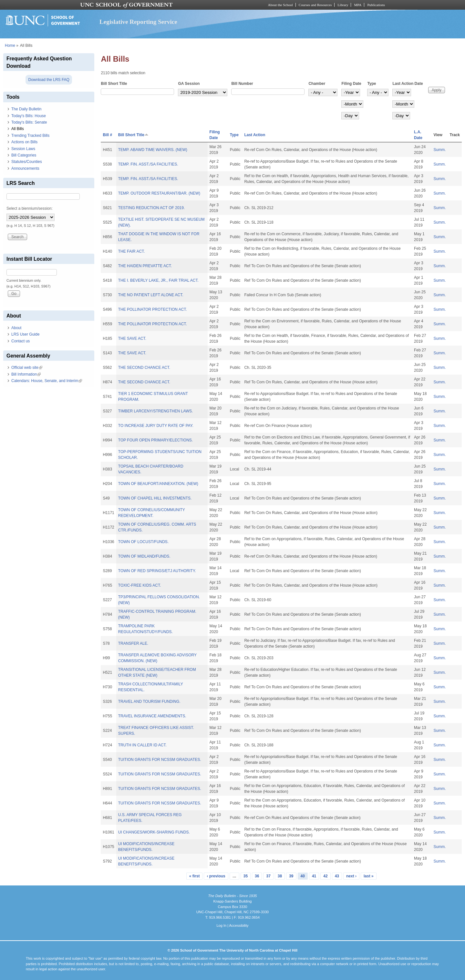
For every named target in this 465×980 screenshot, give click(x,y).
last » (369, 876)
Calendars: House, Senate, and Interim (47, 381)
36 (257, 876)
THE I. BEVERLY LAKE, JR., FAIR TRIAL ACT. (158, 280)
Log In (221, 925)
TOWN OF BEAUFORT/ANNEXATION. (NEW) (158, 484)
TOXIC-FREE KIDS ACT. (139, 585)
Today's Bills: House (29, 116)
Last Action (255, 135)
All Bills (18, 129)
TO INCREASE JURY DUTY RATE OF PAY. (156, 426)
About (16, 328)
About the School (280, 5)
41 (314, 876)
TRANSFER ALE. (133, 643)
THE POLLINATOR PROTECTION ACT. (153, 309)
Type (372, 84)
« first (195, 876)
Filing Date (351, 84)
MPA (358, 5)
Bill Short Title (114, 84)
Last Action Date (408, 84)
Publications (376, 5)
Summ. (440, 150)
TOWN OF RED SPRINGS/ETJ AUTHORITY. (157, 571)
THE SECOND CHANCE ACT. (144, 368)
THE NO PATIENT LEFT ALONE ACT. (151, 295)
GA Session (189, 84)
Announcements (25, 168)
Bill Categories (24, 155)
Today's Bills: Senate (29, 122)
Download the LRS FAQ (49, 80)
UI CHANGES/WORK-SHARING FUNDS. (154, 832)
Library (343, 5)
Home (10, 45)
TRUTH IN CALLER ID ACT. (142, 745)
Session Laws (23, 149)
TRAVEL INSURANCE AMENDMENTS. (152, 716)
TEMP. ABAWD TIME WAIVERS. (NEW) (153, 150)
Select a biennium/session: (30, 208)
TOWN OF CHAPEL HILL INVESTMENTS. (155, 498)
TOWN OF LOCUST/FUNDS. (143, 542)
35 (246, 876)
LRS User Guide (25, 334)
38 (280, 876)
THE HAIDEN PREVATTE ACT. (145, 266)
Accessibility (239, 925)
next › (351, 876)
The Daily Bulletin (26, 109)
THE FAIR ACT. (132, 251)
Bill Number (242, 84)
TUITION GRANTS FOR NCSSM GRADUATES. (160, 760)
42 (325, 876)
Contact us (21, 341)
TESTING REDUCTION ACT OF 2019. (151, 208)
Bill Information (26, 374)
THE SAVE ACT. (132, 338)
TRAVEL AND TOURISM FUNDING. (149, 702)
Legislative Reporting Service (138, 22)
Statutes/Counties (27, 162)
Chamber (317, 84)
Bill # (107, 135)
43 (337, 876)
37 (268, 876)
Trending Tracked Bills (30, 136)
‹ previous (216, 876)
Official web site (27, 368)
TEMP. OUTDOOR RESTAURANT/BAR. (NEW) (159, 193)
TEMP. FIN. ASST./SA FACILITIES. (148, 164)
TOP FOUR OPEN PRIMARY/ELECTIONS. (155, 440)
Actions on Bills (24, 142)
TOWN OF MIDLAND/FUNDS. (144, 556)
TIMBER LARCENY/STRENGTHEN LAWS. (156, 411)
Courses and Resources (315, 5)
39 (291, 876)
